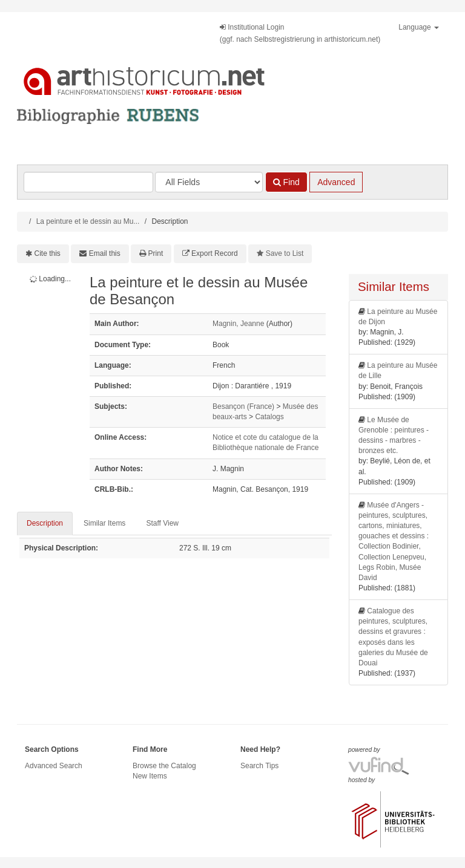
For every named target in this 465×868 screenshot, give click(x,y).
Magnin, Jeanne (238, 324)
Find (286, 182)
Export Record (215, 253)
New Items (150, 776)
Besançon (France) (243, 406)
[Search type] (209, 182)
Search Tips (259, 766)
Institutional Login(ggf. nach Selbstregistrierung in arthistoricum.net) (300, 33)
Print (156, 253)
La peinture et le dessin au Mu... (88, 221)
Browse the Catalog (164, 766)
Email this (105, 253)
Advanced (336, 182)
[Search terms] (88, 182)
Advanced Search (54, 766)
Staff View (162, 523)
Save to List (285, 253)
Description (45, 523)
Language (419, 27)
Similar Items (104, 523)
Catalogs (269, 417)
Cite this (48, 253)
